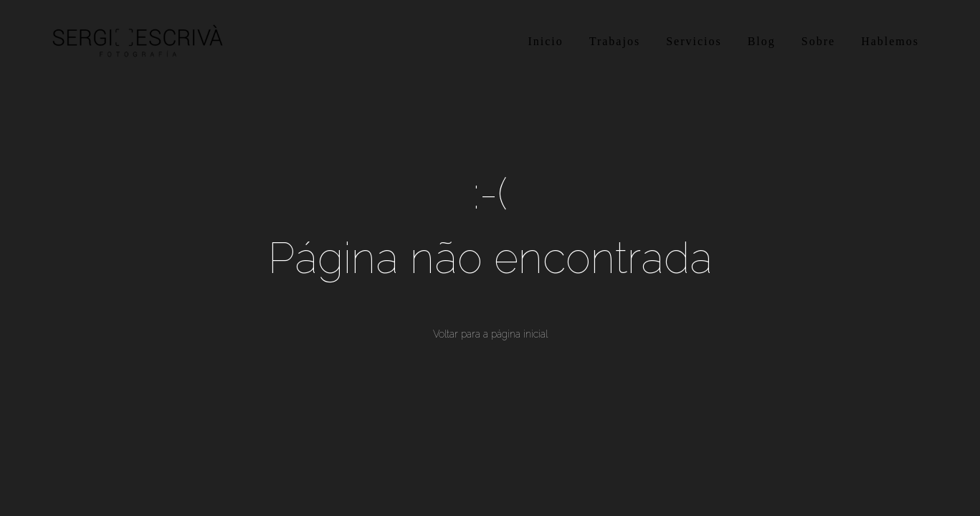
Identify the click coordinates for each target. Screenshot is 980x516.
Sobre (818, 41)
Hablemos (890, 41)
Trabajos (615, 41)
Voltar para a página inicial (490, 334)
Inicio (545, 41)
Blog (762, 41)
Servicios (694, 41)
